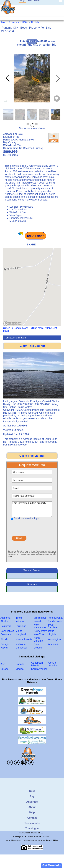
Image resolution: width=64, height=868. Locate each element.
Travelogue (32, 828)
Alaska (4, 621)
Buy (32, 796)
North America (10, 22)
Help (32, 812)
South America (39, 669)
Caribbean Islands (37, 664)
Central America (53, 664)
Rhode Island (55, 621)
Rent (32, 791)
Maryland (21, 634)
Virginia (52, 634)
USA (25, 22)
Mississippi (40, 618)
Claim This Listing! (32, 346)
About (32, 807)
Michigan (20, 644)
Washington (54, 639)
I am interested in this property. (32, 509)
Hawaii (4, 648)
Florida (35, 22)
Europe (5, 669)
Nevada (38, 621)
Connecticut (7, 631)
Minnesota (21, 648)
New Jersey (40, 631)
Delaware (6, 634)
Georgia (5, 644)
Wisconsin (53, 644)
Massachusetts (24, 639)
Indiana (20, 621)
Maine (19, 631)
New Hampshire (40, 626)
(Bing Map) (37, 328)
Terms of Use (52, 840)
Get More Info (51, 865)
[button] (57, 78)
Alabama (5, 618)
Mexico (20, 669)
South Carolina (52, 626)
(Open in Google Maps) (16, 328)
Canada (20, 664)
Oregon (38, 648)
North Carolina (38, 639)
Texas (51, 631)
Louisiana (21, 626)
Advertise (32, 802)
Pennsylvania (55, 618)
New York (39, 634)
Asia (3, 664)
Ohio (36, 644)
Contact (32, 818)
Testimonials (32, 823)
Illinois (19, 618)
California (6, 626)
